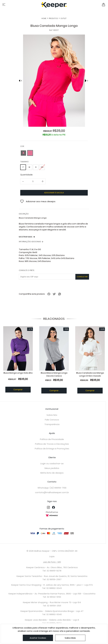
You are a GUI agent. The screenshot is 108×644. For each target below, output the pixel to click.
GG (42, 167)
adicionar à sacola (54, 193)
